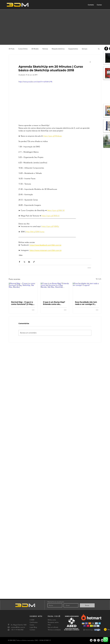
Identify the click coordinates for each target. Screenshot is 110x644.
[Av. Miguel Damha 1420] (19, 625)
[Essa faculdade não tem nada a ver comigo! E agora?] (87, 291)
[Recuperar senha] (53, 622)
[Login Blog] (35, 627)
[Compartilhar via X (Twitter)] (24, 262)
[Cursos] (35, 625)
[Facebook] (106, 49)
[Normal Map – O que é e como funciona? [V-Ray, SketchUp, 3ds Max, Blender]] (23, 291)
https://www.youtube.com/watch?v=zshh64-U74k (35, 82)
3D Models (35, 49)
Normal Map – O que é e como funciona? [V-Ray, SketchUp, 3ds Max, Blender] (22, 303)
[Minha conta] (52, 620)
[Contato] (36, 630)
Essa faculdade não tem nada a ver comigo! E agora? (86, 303)
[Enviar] (87, 605)
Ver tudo (99, 279)
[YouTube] (102, 640)
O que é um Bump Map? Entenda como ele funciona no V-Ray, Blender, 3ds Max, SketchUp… (54, 303)
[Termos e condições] (54, 630)
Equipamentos (73, 49)
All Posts (11, 49)
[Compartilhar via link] (34, 262)
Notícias (45, 49)
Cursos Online (23, 49)
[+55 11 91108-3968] (17, 630)
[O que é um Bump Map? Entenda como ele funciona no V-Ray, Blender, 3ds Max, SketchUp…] (55, 291)
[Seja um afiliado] (53, 627)
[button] (99, 49)
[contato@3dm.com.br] (18, 627)
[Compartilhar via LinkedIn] (29, 262)
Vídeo (21, 255)
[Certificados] (35, 622)
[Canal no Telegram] (91, 640)
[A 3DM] (34, 620)
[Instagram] (98, 640)
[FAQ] (53, 625)
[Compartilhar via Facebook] (19, 262)
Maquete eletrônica (58, 49)
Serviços (84, 49)
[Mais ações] (90, 62)
